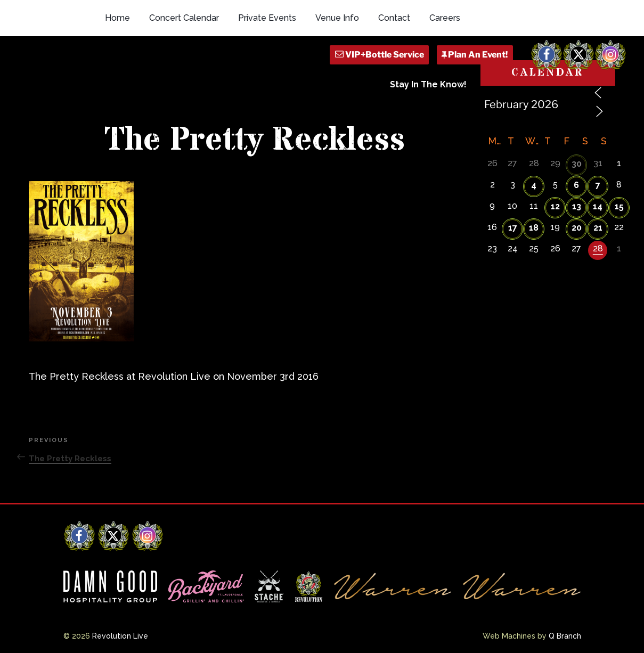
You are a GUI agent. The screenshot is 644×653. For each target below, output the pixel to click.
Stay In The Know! (428, 84)
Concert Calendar (184, 18)
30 (577, 164)
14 (598, 206)
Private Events (267, 18)
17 (513, 228)
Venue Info (337, 18)
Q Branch (565, 636)
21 (598, 228)
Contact (394, 18)
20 (577, 228)
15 (619, 206)
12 (555, 206)
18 (534, 228)
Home (117, 18)
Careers (445, 18)
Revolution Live (120, 636)
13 (577, 206)
